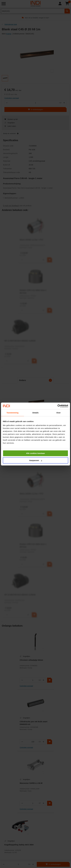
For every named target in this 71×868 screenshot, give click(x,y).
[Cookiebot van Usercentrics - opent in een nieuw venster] (57, 406)
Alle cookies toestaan (35, 453)
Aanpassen (36, 460)
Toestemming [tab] (12, 413)
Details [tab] (35, 413)
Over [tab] (59, 413)
